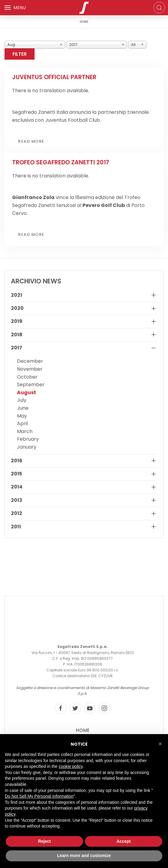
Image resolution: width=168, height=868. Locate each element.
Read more (31, 141)
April (22, 423)
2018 (17, 335)
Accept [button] (124, 841)
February (28, 439)
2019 (17, 321)
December (30, 361)
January (27, 447)
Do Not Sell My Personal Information (39, 796)
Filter (20, 54)
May (22, 416)
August (27, 392)
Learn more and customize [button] (84, 856)
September (31, 385)
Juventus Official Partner (54, 77)
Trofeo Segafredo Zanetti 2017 (61, 162)
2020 (17, 308)
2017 (17, 348)
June (23, 408)
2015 (17, 474)
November (30, 369)
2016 (17, 461)
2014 (17, 487)
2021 (17, 295)
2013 (17, 500)
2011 (16, 527)
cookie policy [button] (71, 766)
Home (83, 730)
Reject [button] (44, 841)
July (22, 400)
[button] (160, 744)
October (27, 377)
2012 (17, 513)
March (25, 431)
